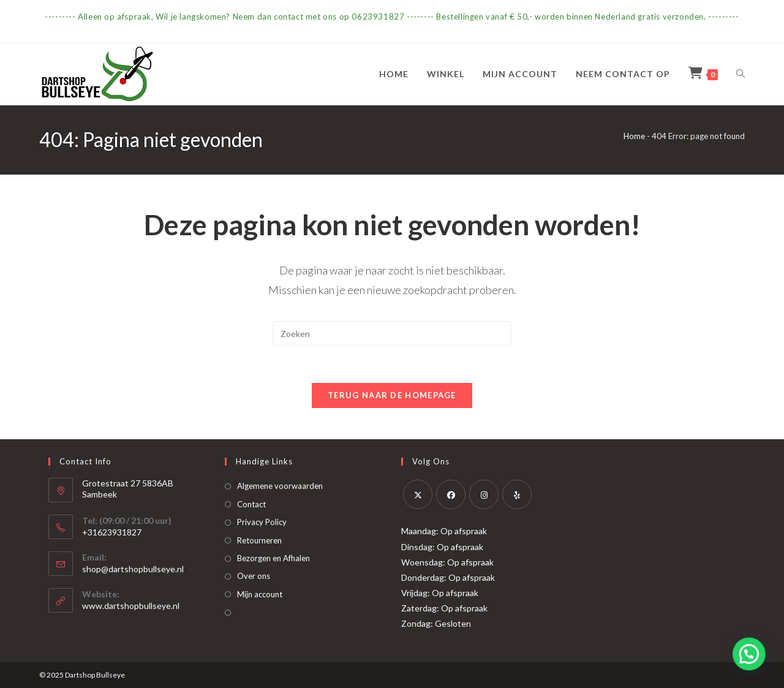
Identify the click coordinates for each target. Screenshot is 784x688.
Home (634, 136)
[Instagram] (484, 494)
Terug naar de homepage (392, 395)
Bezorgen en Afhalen (273, 558)
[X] (418, 494)
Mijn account (260, 594)
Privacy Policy (262, 522)
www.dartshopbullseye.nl (131, 606)
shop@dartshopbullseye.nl (133, 569)
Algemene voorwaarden (280, 486)
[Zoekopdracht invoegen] (392, 333)
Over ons (254, 576)
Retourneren (259, 540)
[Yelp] (517, 494)
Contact (251, 504)
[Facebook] (451, 494)
